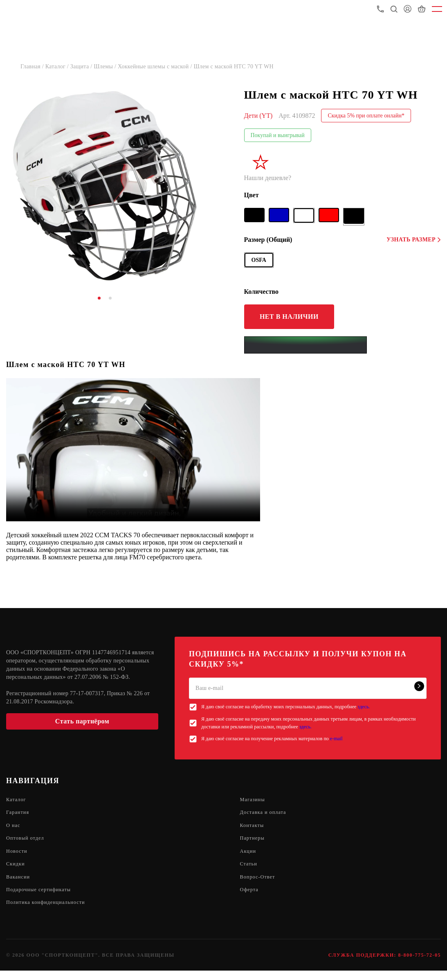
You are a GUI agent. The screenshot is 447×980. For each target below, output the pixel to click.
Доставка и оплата (266, 814)
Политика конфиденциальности (50, 911)
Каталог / (58, 66)
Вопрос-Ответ (260, 884)
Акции (249, 856)
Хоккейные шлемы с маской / (156, 66)
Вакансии (19, 884)
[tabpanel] (105, 186)
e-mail (336, 739)
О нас (14, 828)
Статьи (250, 870)
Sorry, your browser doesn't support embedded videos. (133, 450)
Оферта (250, 898)
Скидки (17, 870)
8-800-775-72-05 (420, 964)
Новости (18, 856)
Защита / (82, 66)
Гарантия (19, 814)
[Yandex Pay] (305, 345)
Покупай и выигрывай (278, 135)
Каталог (17, 800)
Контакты (254, 828)
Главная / (33, 66)
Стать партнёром (82, 721)
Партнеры (254, 842)
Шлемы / (106, 66)
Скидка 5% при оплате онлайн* (366, 116)
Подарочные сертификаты (42, 898)
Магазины (254, 800)
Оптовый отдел (27, 842)
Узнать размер (414, 240)
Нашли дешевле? (268, 178)
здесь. (364, 707)
